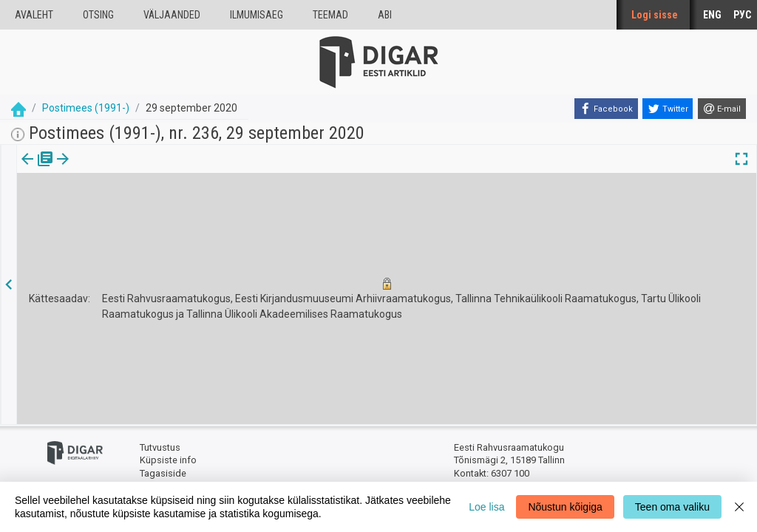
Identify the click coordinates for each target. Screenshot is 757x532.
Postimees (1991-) (86, 108)
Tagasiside (163, 473)
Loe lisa (486, 507)
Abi (385, 15)
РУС (742, 15)
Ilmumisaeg (257, 15)
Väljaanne (37, 169)
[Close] (739, 507)
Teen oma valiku (672, 507)
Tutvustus (160, 447)
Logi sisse (655, 15)
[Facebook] (606, 109)
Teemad (330, 15)
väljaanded (172, 15)
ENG (712, 15)
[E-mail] (722, 109)
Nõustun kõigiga (565, 507)
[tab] (37, 170)
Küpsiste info (168, 460)
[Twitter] (668, 109)
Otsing (98, 15)
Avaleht (34, 15)
